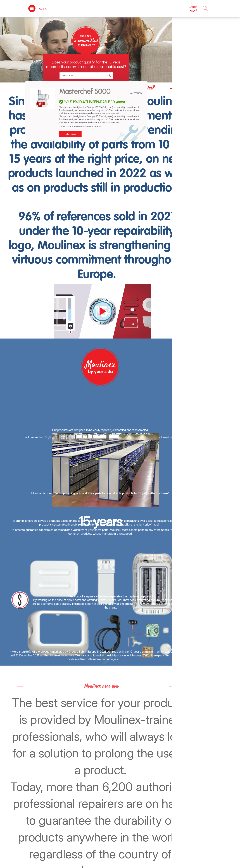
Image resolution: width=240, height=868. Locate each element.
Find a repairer (70, 134)
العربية (193, 10)
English (193, 7)
